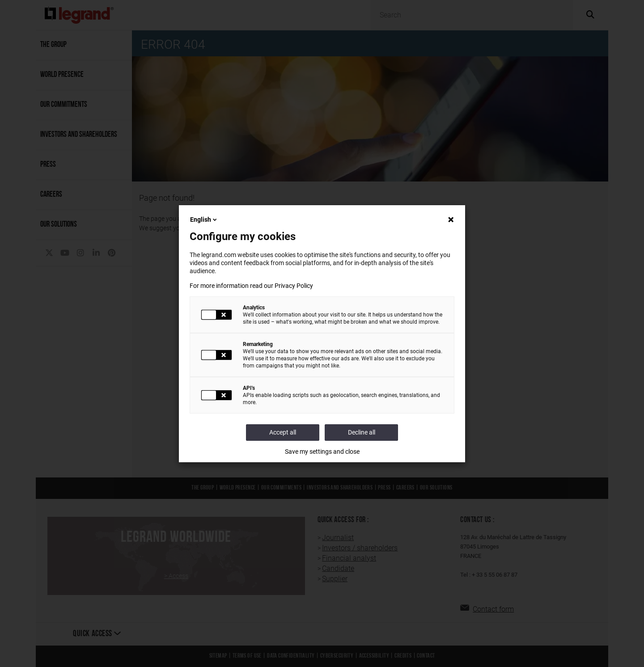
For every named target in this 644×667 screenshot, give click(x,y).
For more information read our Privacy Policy (251, 286)
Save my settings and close (322, 452)
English (204, 220)
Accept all (283, 432)
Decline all (362, 432)
